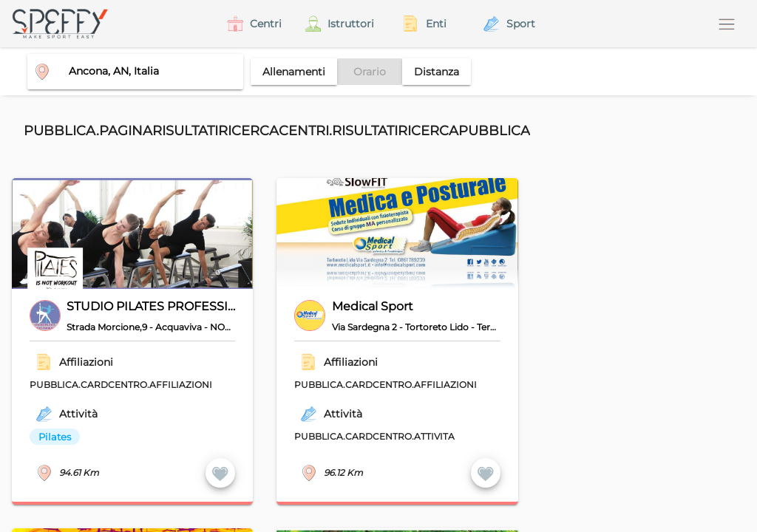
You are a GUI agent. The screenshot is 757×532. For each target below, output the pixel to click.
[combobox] (129, 71)
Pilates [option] (55, 437)
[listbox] (123, 437)
